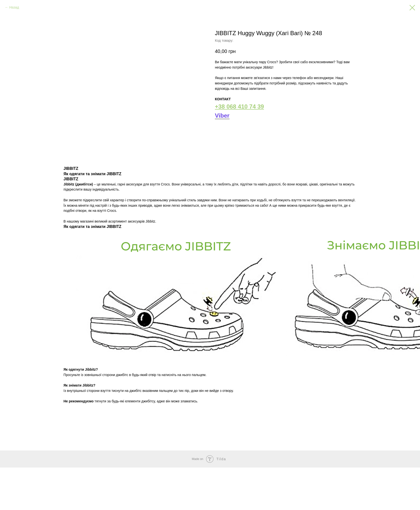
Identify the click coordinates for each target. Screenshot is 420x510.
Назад (14, 7)
